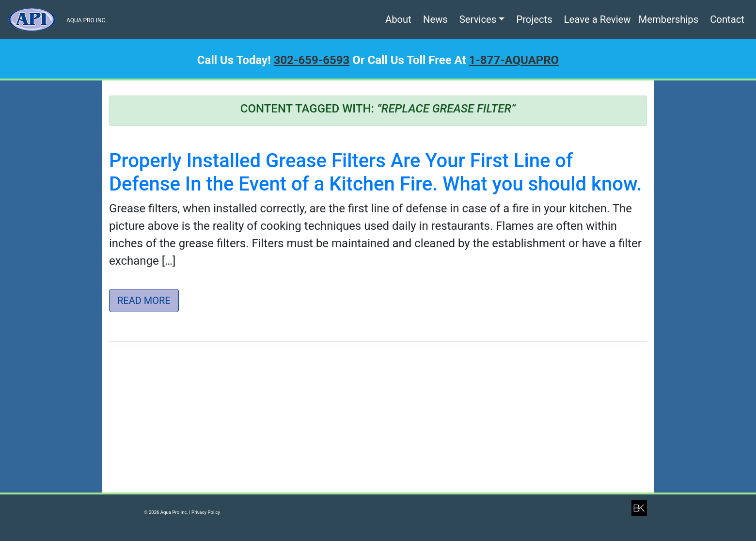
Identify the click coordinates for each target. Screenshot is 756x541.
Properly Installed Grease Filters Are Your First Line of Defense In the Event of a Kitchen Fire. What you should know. (375, 172)
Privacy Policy (206, 512)
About (398, 19)
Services (478, 19)
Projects (534, 19)
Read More (144, 301)
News (435, 19)
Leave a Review (598, 19)
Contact (727, 19)
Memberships (669, 19)
